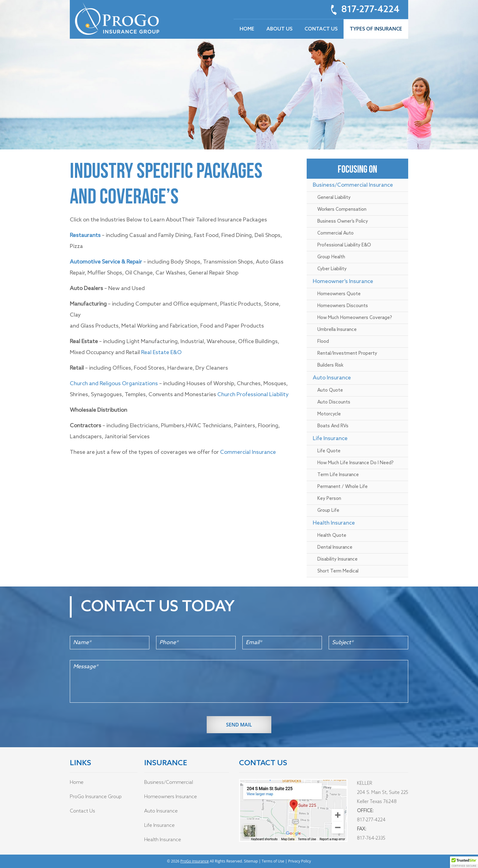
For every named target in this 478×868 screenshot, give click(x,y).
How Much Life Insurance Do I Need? (355, 463)
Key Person (329, 499)
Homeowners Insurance (171, 797)
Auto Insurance (161, 811)
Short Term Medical (338, 571)
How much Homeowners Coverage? (355, 318)
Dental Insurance (335, 547)
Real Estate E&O (161, 353)
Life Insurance (330, 439)
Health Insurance (334, 523)
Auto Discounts (334, 402)
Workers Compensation (342, 210)
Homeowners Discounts (343, 306)
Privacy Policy (300, 861)
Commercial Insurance (248, 452)
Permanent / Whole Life (342, 487)
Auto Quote (330, 390)
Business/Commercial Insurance (353, 185)
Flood (323, 342)
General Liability (334, 198)
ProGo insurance (195, 861)
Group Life (328, 511)
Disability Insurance (337, 559)
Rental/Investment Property (347, 353)
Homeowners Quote (339, 294)
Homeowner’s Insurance (343, 282)
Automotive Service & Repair (106, 262)
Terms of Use (273, 861)
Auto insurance (332, 378)
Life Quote (329, 451)
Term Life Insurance (338, 475)
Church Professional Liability (253, 395)
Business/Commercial (169, 782)
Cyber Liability (332, 269)
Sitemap (251, 861)
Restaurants (85, 235)
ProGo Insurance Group (96, 797)
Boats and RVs (333, 426)
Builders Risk (330, 365)
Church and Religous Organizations (114, 384)
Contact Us (82, 811)
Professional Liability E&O (344, 245)
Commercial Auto (335, 233)
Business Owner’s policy (343, 221)
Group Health (331, 257)
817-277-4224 (370, 10)
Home (77, 782)
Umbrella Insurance (337, 330)
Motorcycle (329, 414)
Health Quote (332, 536)
